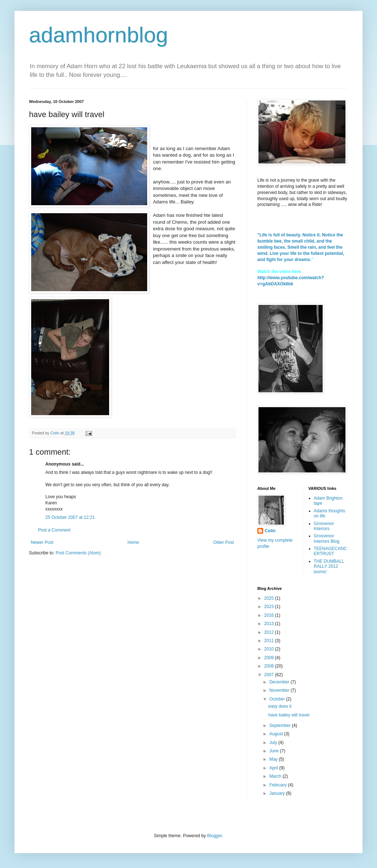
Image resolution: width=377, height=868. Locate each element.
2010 (270, 649)
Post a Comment (54, 530)
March (276, 776)
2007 (270, 675)
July (274, 743)
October (278, 699)
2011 (270, 641)
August (277, 734)
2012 (270, 632)
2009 (270, 658)
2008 (270, 666)
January (278, 793)
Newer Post (42, 542)
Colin (270, 531)
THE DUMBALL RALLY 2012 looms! (329, 567)
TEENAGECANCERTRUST (330, 551)
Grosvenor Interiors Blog (327, 538)
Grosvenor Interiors (324, 526)
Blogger (214, 836)
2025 (270, 598)
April (274, 768)
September (281, 726)
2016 (270, 615)
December (280, 682)
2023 (270, 607)
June (275, 751)
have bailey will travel (289, 715)
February (279, 785)
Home (133, 542)
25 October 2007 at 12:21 (70, 517)
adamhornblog (99, 35)
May (274, 759)
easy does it (280, 706)
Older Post (223, 542)
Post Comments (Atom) (78, 553)
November (280, 690)
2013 (270, 624)
